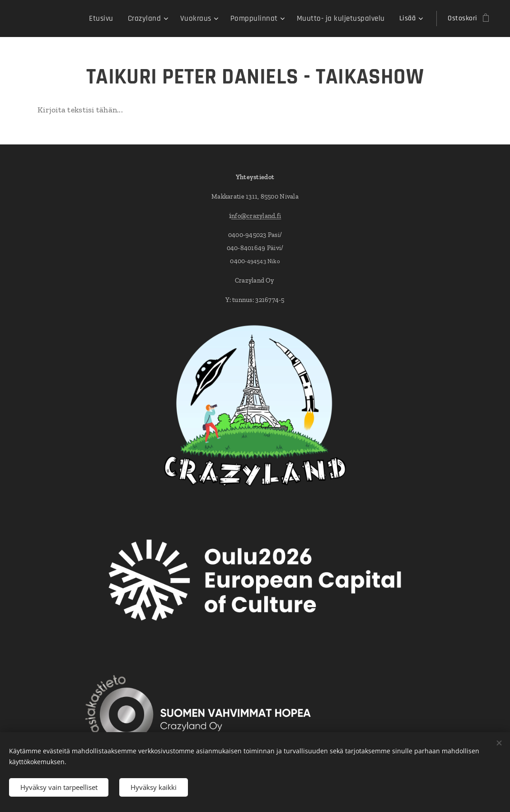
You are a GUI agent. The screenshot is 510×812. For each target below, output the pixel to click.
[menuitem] (119, 19)
